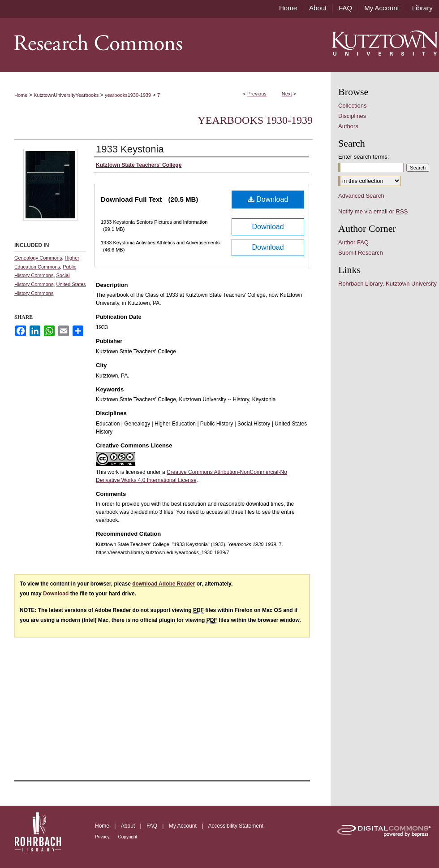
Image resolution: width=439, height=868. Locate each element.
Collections (353, 106)
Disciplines (352, 116)
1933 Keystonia (130, 149)
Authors (348, 126)
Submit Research (361, 253)
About (129, 826)
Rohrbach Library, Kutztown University (387, 284)
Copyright (128, 837)
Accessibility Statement (236, 826)
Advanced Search (361, 196)
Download (268, 199)
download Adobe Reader (164, 584)
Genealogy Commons (38, 258)
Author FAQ (353, 242)
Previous (257, 94)
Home (21, 95)
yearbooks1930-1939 (128, 95)
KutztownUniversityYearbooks (66, 95)
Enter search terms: (364, 157)
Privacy (103, 837)
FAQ (153, 826)
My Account (183, 826)
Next (287, 94)
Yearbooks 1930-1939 (255, 120)
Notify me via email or (373, 211)
